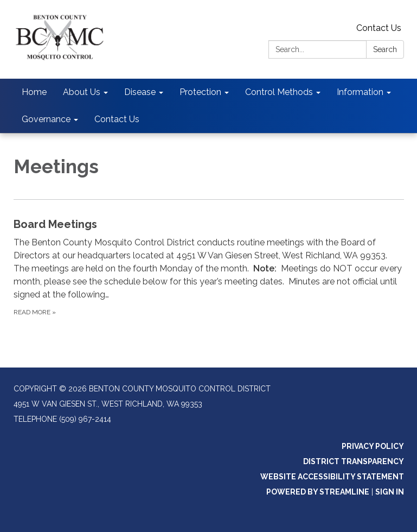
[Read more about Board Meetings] (209, 267)
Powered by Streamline (318, 492)
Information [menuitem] (360, 92)
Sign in (390, 492)
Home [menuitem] (34, 92)
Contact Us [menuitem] (117, 119)
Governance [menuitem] (46, 119)
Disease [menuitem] (140, 92)
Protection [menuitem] (200, 92)
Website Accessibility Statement (332, 477)
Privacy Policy (373, 446)
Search (385, 49)
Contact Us (379, 28)
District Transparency (354, 461)
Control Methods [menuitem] (279, 92)
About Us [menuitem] (82, 92)
